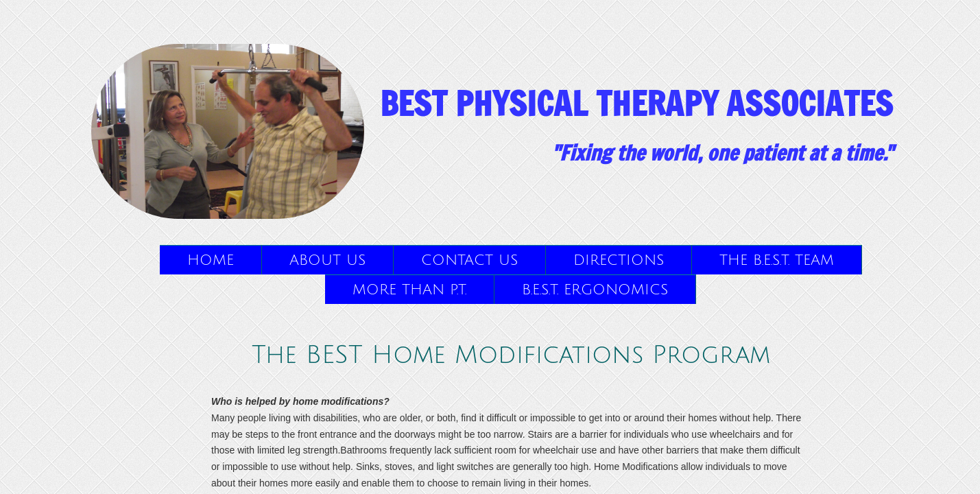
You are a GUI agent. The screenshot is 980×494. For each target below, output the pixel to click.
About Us (327, 260)
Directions (619, 260)
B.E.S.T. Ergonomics (595, 290)
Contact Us (469, 260)
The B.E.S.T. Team (777, 260)
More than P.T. (409, 290)
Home (211, 260)
